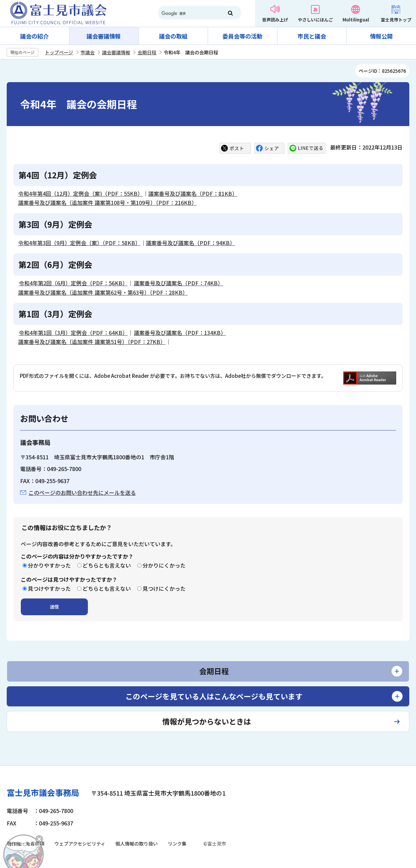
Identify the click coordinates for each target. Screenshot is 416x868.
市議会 (88, 52)
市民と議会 (312, 36)
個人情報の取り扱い (137, 844)
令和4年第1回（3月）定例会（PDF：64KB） (73, 333)
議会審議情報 (104, 36)
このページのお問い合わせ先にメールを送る (82, 493)
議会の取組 (173, 36)
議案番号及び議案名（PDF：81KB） (193, 193)
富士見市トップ (396, 20)
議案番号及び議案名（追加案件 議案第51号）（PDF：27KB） (92, 342)
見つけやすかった (49, 588)
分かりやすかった (49, 565)
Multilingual (356, 20)
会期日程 (147, 52)
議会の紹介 (34, 36)
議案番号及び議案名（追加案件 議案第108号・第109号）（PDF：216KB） (108, 202)
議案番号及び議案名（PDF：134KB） (180, 333)
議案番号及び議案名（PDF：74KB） (178, 283)
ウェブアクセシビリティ (80, 844)
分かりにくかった (164, 565)
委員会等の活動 (242, 36)
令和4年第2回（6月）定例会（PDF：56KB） (73, 283)
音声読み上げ (275, 20)
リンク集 (177, 844)
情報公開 (381, 36)
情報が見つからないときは (207, 721)
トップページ (59, 52)
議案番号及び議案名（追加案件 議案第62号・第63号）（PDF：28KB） (103, 292)
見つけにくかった (164, 588)
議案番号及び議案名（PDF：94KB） (191, 243)
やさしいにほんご (315, 20)
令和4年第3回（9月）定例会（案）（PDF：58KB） (79, 243)
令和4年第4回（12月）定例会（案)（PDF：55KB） (81, 193)
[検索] (188, 13)
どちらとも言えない (107, 565)
